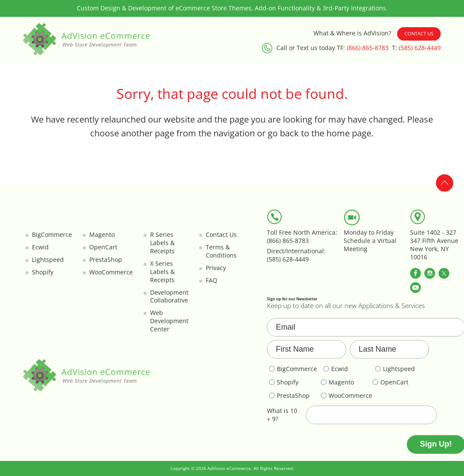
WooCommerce (111, 277)
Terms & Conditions (221, 257)
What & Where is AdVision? (352, 33)
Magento (102, 240)
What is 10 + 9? (282, 420)
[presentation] (332, 450)
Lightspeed (48, 265)
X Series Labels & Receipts (162, 277)
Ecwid (40, 252)
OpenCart (103, 252)
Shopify (43, 277)
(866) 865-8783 (368, 48)
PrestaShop (106, 265)
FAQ (212, 286)
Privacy (216, 273)
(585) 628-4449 (420, 48)
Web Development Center (169, 326)
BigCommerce (52, 240)
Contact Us (419, 33)
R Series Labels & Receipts (162, 248)
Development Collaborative (169, 302)
